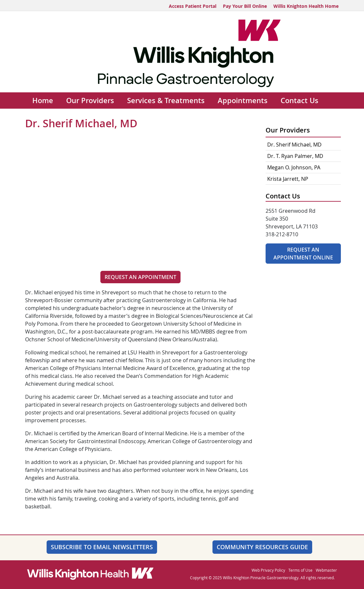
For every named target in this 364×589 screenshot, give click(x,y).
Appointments (243, 101)
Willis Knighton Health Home (306, 6)
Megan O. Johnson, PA (294, 167)
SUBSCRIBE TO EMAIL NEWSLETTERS (102, 547)
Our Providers (90, 101)
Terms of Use (300, 570)
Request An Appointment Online (303, 254)
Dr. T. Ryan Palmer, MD (295, 156)
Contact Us (299, 101)
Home (43, 101)
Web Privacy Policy (268, 570)
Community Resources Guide (262, 547)
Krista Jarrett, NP (288, 179)
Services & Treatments (166, 101)
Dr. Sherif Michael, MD (294, 145)
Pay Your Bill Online (245, 6)
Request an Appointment (140, 277)
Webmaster (326, 570)
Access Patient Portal (193, 6)
